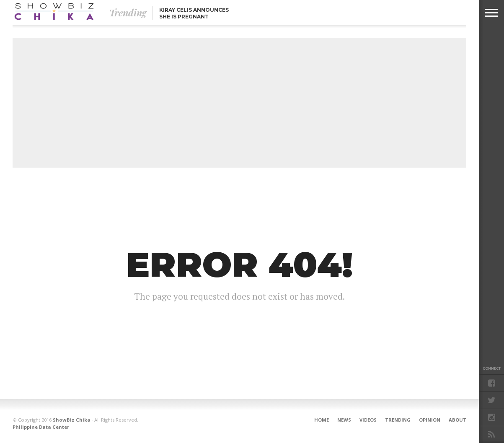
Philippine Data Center (41, 427)
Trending (398, 420)
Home (322, 420)
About (457, 420)
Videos (368, 420)
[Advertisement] (239, 103)
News (344, 420)
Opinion (430, 420)
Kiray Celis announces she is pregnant (194, 13)
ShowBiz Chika (72, 420)
